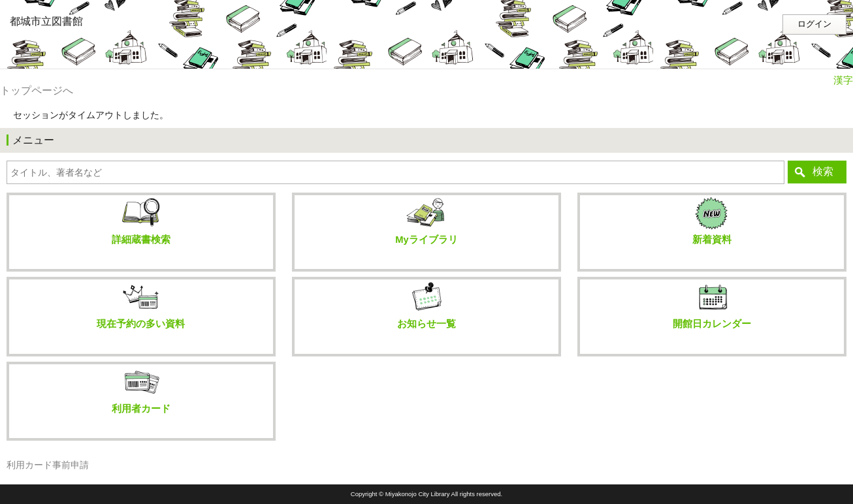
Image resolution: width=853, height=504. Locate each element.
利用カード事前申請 (48, 465)
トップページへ (37, 90)
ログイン (814, 24)
